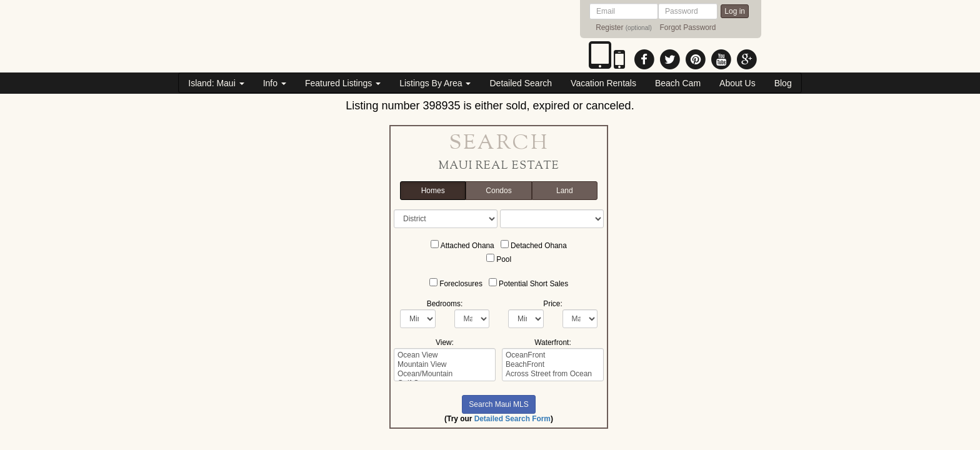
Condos (498, 191)
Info (275, 83)
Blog (783, 83)
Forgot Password (688, 27)
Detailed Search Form (512, 419)
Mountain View (445, 365)
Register (609, 27)
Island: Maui (216, 83)
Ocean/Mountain (445, 374)
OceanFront (553, 355)
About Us (737, 83)
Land (565, 191)
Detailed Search (521, 83)
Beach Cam (678, 83)
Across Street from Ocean (553, 374)
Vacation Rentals (603, 83)
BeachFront (553, 365)
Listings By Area (435, 83)
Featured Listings (343, 83)
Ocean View (445, 355)
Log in (735, 11)
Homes (433, 191)
